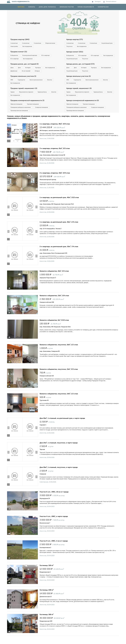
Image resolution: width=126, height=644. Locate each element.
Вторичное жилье (16, 47)
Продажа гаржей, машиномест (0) (25, 95)
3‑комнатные (41, 43)
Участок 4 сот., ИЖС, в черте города (54, 525)
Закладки (96, 2)
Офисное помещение (17, 111)
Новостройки (31, 47)
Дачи (21, 69)
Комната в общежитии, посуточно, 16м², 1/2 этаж (59, 353)
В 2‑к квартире (50, 56)
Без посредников (46, 47)
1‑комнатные (15, 43)
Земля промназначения (40, 86)
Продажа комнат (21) (20, 52)
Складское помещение (45, 115)
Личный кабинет (110, 2)
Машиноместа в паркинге (28, 99)
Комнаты (32, 7)
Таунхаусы (43, 69)
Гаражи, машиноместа (86, 7)
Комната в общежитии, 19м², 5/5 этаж (54, 279)
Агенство (55, 86)
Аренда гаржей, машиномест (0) (80, 95)
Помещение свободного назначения (22, 115)
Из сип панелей (44, 73)
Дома (13, 69)
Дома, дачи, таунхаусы (47, 7)
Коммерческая (103, 7)
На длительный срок (73, 47)
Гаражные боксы (46, 99)
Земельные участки (67, 7)
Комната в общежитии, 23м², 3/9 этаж (54, 304)
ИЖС (12, 86)
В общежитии (15, 56)
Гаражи (13, 99)
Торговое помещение (36, 111)
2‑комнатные (28, 43)
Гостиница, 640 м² (47, 598)
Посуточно (87, 47)
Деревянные (30, 73)
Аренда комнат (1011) (76, 52)
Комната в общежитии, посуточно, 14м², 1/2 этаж (59, 402)
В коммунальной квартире (32, 56)
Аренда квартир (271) (76, 40)
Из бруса (14, 76)
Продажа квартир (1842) (21, 40)
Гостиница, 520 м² (47, 574)
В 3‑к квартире (15, 60)
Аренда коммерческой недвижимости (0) (84, 108)
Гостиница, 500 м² (47, 623)
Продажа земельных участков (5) (25, 82)
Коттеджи (31, 69)
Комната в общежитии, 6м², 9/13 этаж (54, 328)
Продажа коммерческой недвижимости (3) (29, 108)
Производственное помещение (20, 119)
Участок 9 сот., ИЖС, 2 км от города (54, 549)
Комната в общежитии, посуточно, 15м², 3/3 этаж (59, 377)
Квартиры (21, 7)
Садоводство (24, 86)
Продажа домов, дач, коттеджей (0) (26, 65)
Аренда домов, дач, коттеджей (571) (82, 69)
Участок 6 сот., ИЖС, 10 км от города (54, 500)
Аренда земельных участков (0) (80, 82)
